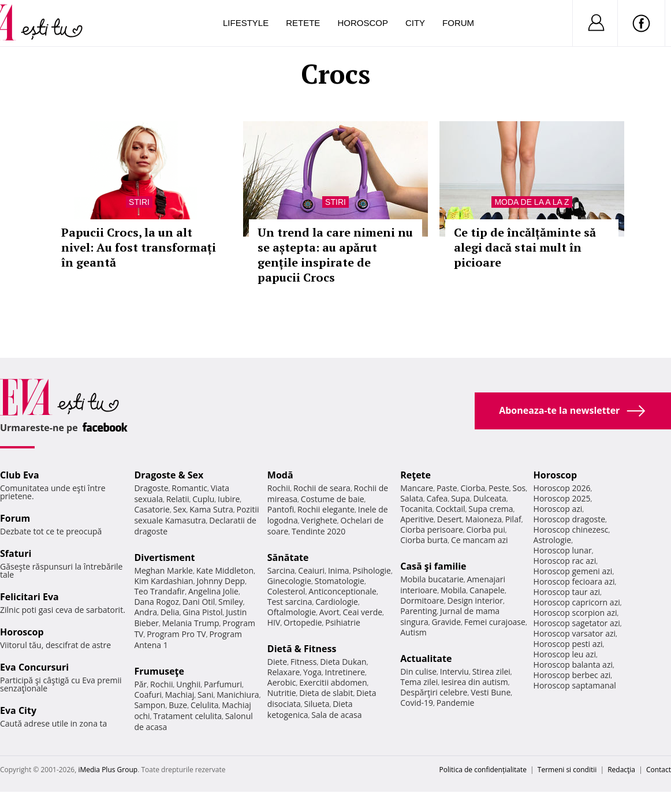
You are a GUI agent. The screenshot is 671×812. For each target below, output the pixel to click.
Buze (178, 705)
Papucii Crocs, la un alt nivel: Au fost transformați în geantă (139, 247)
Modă (280, 475)
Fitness (304, 662)
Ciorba (473, 488)
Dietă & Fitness (302, 649)
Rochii (161, 684)
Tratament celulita (187, 716)
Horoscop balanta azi (573, 665)
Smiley (231, 602)
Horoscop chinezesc (571, 530)
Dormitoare (422, 600)
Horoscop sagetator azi (577, 623)
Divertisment (164, 557)
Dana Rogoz (156, 602)
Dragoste (151, 488)
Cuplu (203, 499)
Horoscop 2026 (562, 488)
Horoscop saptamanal (575, 685)
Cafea (437, 498)
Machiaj (180, 695)
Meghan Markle (163, 570)
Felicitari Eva (29, 597)
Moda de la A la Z (532, 202)
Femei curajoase (495, 622)
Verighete (319, 520)
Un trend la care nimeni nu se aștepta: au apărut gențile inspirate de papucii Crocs (335, 255)
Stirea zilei (491, 671)
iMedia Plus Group (108, 770)
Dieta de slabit (326, 693)
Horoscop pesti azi (568, 644)
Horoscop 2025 (562, 498)
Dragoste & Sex (169, 475)
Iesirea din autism (475, 682)
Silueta (317, 704)
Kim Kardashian (163, 581)
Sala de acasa (336, 715)
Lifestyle (246, 23)
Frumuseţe (159, 671)
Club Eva (20, 475)
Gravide (446, 622)
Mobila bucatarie (432, 579)
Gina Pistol (202, 612)
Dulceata (489, 498)
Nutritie (282, 693)
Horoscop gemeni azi (573, 571)
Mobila (453, 590)
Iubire (229, 499)
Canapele (487, 590)
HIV (274, 622)
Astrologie (553, 540)
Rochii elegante (326, 509)
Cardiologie (337, 602)
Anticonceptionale (342, 591)
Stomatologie (340, 581)
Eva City (18, 710)
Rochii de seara (322, 488)
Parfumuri (223, 684)
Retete (303, 23)
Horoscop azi (558, 509)
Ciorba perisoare (432, 530)
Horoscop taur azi (567, 592)
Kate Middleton (225, 570)
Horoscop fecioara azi (574, 581)
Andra (146, 612)
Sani (206, 695)
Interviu (454, 671)
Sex (180, 509)
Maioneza (484, 519)
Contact (659, 770)
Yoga (312, 672)
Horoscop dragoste (570, 519)
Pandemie (456, 703)
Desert (450, 519)
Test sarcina (290, 602)
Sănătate (288, 557)
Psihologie (372, 570)
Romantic (189, 488)
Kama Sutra (211, 509)
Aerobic (282, 682)
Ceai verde (362, 612)
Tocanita (416, 509)
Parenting (418, 611)
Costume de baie (333, 499)
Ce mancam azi (480, 540)
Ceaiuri (311, 570)
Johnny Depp (221, 581)
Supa (461, 498)
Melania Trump (191, 623)
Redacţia (621, 770)
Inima (339, 570)
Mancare (417, 488)
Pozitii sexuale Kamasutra (196, 515)
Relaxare (284, 672)
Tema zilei (419, 682)
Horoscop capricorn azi (577, 602)
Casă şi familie (433, 566)
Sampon (150, 705)
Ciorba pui (486, 530)
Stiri (139, 202)
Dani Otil (199, 602)
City (415, 23)
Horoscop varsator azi (575, 633)
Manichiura (238, 695)
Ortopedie (303, 622)
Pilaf (513, 519)
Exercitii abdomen (333, 682)
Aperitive (417, 519)
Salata (412, 498)
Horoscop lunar (563, 550)
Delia (170, 612)
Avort (329, 612)
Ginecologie (289, 581)
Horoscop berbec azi (572, 675)
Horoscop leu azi (565, 654)
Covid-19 (417, 703)
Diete (277, 662)
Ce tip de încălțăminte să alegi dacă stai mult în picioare (525, 247)
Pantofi (281, 509)
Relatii (178, 499)
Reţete (415, 475)
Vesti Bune (491, 692)
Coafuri (148, 695)
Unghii (188, 684)
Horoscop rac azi (565, 561)
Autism (413, 632)
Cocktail (450, 509)
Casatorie (152, 509)
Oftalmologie (292, 612)
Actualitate (426, 658)
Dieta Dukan (343, 662)
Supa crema (491, 509)
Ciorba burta (424, 540)
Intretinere (345, 672)
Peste (499, 488)
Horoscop (363, 23)
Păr (140, 684)
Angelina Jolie (213, 591)
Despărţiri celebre (434, 692)
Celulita (205, 705)
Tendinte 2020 (318, 531)
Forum (458, 23)
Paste (447, 488)
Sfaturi (16, 553)
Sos (519, 488)
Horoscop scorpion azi (575, 613)
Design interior (475, 600)
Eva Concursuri (34, 667)
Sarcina (281, 570)
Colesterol (286, 591)
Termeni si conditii (567, 770)
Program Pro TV (176, 634)
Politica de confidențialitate (483, 770)
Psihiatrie (343, 622)
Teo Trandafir (159, 591)
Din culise (418, 671)
